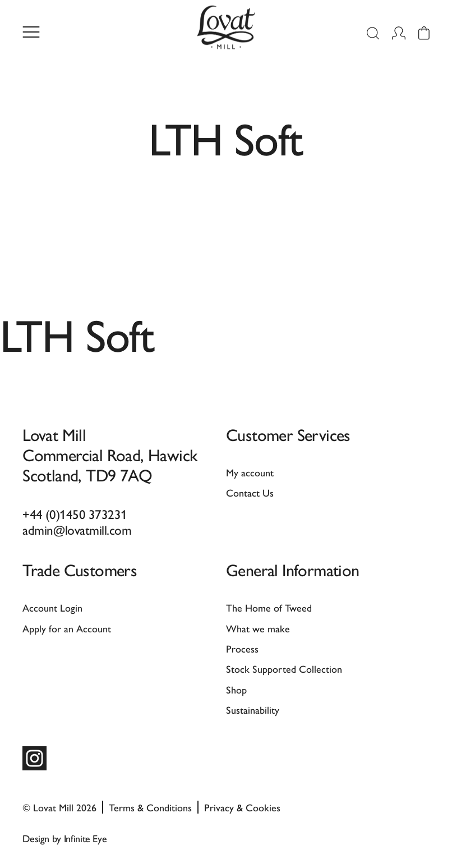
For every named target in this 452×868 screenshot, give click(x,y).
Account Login (52, 607)
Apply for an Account (67, 628)
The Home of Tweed (269, 607)
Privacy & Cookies (242, 807)
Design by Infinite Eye (64, 838)
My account (250, 472)
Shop (236, 689)
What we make (258, 628)
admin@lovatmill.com (77, 529)
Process (242, 648)
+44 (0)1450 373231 (75, 514)
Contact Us (250, 492)
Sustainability (253, 709)
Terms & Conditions (150, 807)
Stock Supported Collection (284, 669)
